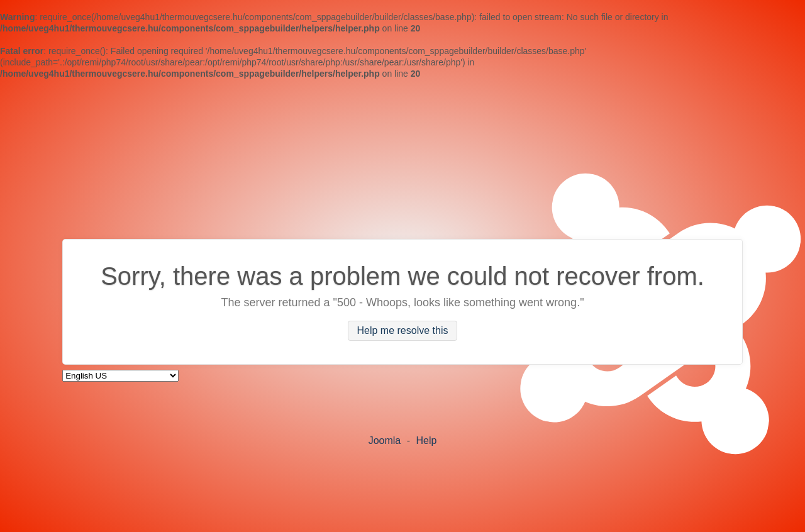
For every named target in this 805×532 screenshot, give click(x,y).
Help (426, 441)
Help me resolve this (403, 331)
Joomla (385, 441)
